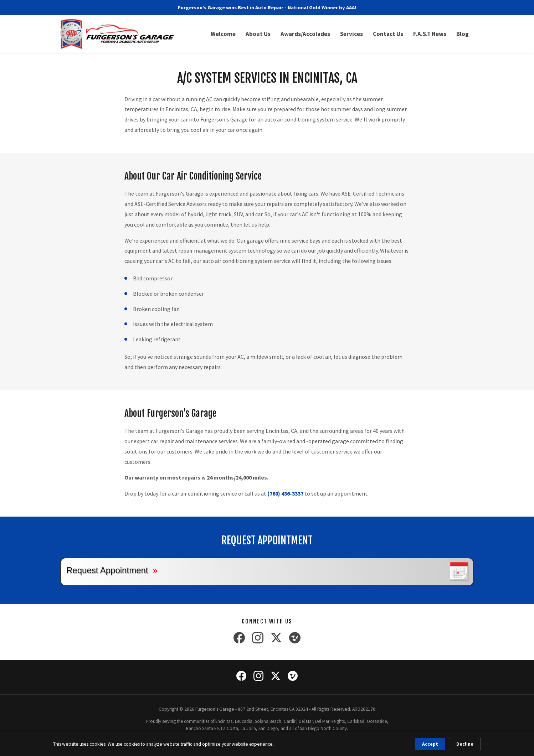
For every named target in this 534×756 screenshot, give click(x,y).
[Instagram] (258, 639)
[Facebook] (239, 639)
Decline (465, 744)
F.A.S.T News (430, 34)
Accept (430, 744)
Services (351, 34)
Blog (463, 34)
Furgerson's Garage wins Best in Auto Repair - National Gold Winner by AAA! (267, 7)
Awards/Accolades (305, 34)
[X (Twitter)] (276, 639)
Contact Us (388, 34)
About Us (258, 34)
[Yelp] (295, 639)
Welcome (223, 34)
